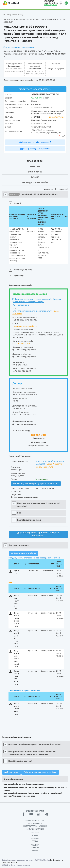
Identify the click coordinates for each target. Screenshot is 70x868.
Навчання (35, 833)
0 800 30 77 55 (49, 1)
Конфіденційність (57, 860)
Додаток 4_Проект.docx (16, 709)
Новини (35, 836)
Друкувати (11, 772)
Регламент (35, 845)
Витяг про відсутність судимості (35, 142)
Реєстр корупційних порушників (35, 149)
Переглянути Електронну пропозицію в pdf (36, 483)
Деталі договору (21, 430)
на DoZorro (56, 51)
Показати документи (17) (24, 497)
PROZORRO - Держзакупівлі (35, 820)
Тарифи (35, 851)
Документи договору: (23, 421)
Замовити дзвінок (50, 5)
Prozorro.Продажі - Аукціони (35, 826)
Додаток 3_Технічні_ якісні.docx (16, 638)
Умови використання (9, 863)
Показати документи (24, 350)
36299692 (36, 117)
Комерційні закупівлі (35, 829)
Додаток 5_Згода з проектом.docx (16, 659)
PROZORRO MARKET (35, 823)
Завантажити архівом (23, 553)
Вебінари (35, 848)
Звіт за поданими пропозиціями (40, 772)
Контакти (35, 838)
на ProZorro (45, 51)
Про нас (35, 841)
